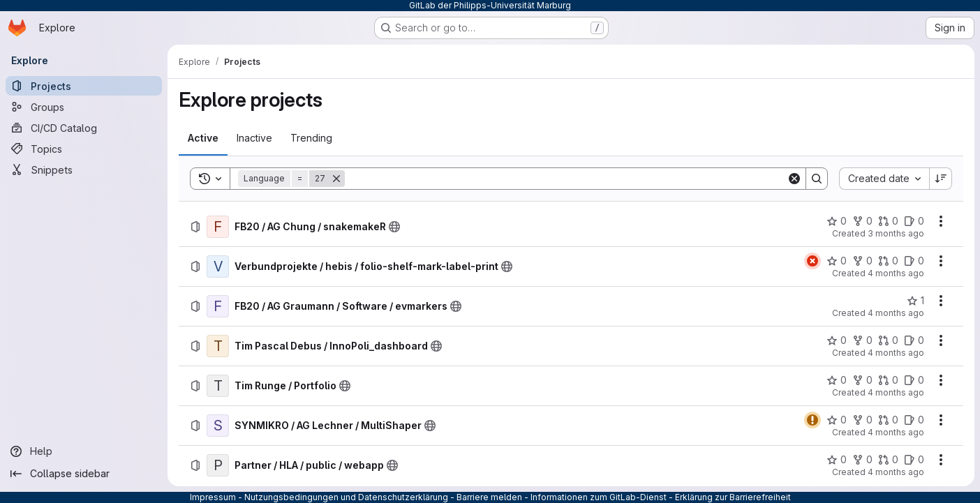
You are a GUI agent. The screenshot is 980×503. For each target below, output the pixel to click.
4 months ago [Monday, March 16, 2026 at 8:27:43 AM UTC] (896, 313)
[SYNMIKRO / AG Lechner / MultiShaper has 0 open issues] (914, 420)
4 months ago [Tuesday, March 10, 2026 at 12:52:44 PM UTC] (896, 432)
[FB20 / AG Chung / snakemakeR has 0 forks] (862, 221)
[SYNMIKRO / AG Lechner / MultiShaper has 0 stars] (837, 420)
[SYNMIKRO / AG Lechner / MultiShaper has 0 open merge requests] (888, 420)
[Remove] (336, 179)
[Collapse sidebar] (84, 474)
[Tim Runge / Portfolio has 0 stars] (837, 380)
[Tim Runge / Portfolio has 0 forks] (862, 380)
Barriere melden (489, 497)
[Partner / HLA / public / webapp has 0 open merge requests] (888, 460)
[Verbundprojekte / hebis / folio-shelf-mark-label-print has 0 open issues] (914, 261)
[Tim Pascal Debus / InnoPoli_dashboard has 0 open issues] (914, 340)
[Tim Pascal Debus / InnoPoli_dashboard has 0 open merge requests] (888, 340)
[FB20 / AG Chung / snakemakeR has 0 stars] (837, 221)
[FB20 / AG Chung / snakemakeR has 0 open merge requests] (888, 221)
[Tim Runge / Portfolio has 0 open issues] (914, 380)
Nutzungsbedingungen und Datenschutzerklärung (346, 497)
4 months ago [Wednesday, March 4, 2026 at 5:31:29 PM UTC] (896, 472)
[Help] (84, 451)
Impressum (213, 497)
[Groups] (84, 107)
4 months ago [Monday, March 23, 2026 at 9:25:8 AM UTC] (896, 273)
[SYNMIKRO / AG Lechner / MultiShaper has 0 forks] (862, 420)
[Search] (566, 179)
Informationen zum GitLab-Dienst (599, 497)
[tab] (203, 138)
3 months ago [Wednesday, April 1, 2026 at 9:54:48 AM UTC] (896, 233)
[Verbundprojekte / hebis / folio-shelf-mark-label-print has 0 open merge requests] (888, 261)
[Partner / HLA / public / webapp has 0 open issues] (914, 460)
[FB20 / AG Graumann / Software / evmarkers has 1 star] (915, 301)
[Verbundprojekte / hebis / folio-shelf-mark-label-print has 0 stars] (837, 261)
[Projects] (84, 86)
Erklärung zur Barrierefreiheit (733, 497)
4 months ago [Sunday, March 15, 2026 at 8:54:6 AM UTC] (896, 353)
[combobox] (884, 179)
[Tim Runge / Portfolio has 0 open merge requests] (888, 380)
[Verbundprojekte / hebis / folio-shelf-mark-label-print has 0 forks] (862, 261)
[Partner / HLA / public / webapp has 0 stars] (837, 460)
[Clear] (794, 179)
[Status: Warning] (812, 420)
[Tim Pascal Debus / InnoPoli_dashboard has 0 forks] (862, 340)
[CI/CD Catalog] (84, 128)
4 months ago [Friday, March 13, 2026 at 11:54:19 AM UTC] (896, 392)
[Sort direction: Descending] (941, 179)
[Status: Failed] (812, 261)
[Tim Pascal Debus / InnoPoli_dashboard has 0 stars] (837, 340)
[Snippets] (84, 170)
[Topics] (84, 149)
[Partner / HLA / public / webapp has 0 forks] (862, 460)
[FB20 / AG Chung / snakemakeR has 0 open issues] (914, 221)
